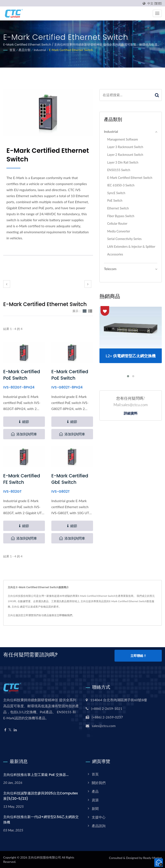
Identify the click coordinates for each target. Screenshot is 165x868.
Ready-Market (152, 858)
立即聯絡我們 (64, 615)
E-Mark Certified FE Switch (22, 479)
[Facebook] (5, 730)
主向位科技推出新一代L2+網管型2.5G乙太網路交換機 (41, 819)
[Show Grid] (85, 311)
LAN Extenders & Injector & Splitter (131, 247)
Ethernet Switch (118, 208)
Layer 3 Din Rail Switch (123, 162)
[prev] (7, 284)
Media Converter (119, 231)
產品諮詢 (99, 825)
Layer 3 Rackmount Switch (125, 147)
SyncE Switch (116, 193)
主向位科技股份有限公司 (44, 857)
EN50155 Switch (119, 170)
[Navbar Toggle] (157, 13)
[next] (88, 284)
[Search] (126, 95)
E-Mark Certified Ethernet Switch (71, 50)
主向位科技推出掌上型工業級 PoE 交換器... (36, 774)
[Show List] (90, 311)
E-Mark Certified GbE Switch (70, 479)
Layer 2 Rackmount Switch (125, 155)
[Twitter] (10, 730)
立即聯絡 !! (138, 656)
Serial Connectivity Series (124, 239)
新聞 (95, 808)
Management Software (123, 139)
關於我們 (99, 782)
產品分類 (24, 50)
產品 (95, 791)
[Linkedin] (15, 730)
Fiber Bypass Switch (121, 216)
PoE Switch (115, 200)
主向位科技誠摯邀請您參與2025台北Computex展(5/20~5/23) (40, 796)
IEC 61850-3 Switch (121, 185)
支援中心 (99, 817)
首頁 (12, 50)
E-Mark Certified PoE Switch (22, 375)
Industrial (40, 50)
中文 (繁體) (155, 3)
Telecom (110, 269)
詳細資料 (131, 413)
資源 (95, 800)
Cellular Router (117, 224)
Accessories (115, 254)
